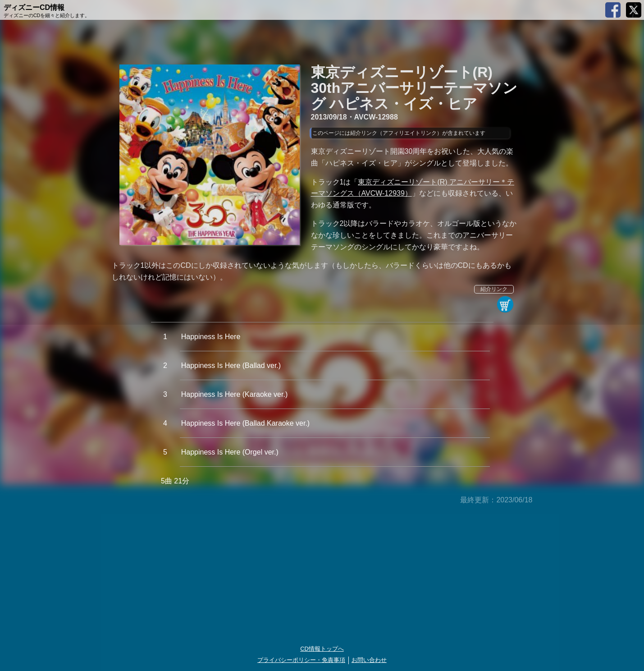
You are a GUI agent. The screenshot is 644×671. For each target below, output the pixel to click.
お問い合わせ (369, 660)
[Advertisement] (322, 575)
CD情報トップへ (322, 649)
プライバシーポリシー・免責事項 (301, 660)
